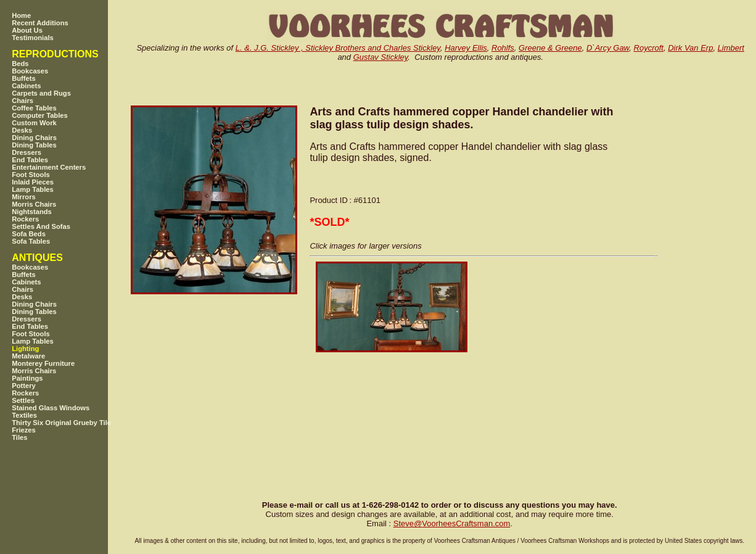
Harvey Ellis (466, 48)
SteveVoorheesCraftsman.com (452, 523)
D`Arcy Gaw (608, 48)
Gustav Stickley (381, 57)
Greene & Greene (550, 48)
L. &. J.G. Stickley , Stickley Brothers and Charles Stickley (338, 48)
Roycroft (649, 48)
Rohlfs (503, 48)
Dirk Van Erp (690, 48)
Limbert (731, 48)
